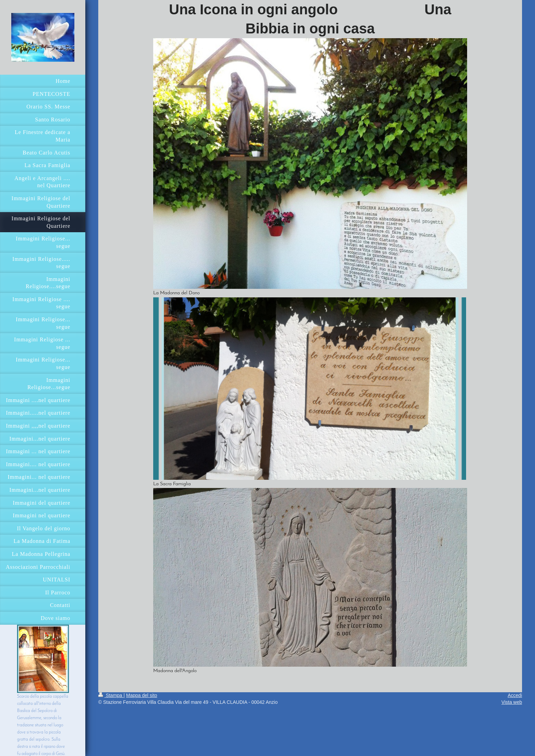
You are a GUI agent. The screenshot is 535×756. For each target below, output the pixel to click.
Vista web (512, 702)
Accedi (515, 695)
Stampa (111, 695)
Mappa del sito (142, 695)
